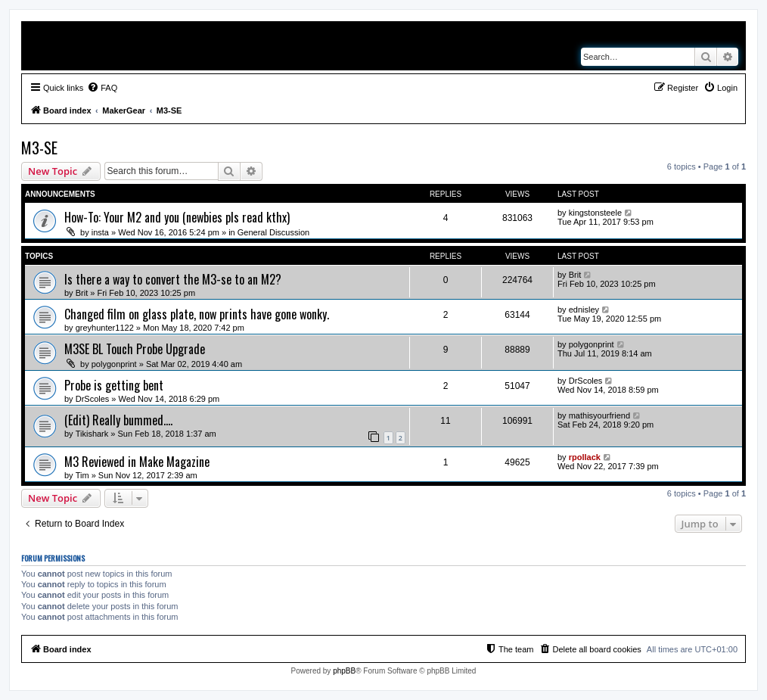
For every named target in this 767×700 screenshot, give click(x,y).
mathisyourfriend (599, 415)
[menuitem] (102, 88)
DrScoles (93, 399)
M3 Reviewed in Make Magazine (137, 462)
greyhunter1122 (105, 328)
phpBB (344, 671)
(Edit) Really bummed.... (118, 420)
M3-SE (39, 148)
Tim (82, 475)
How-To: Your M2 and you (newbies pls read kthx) (177, 217)
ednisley (584, 310)
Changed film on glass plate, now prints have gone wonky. (197, 314)
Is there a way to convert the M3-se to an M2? (173, 279)
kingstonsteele (595, 213)
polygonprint (114, 364)
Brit (82, 293)
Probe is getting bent (114, 385)
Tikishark (92, 434)
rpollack (585, 457)
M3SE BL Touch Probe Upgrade (135, 349)
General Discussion (273, 232)
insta (100, 232)
